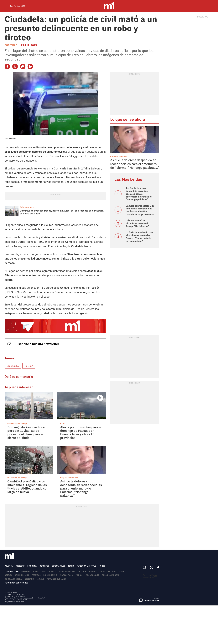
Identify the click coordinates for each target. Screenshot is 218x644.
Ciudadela (13, 366)
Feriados (36, 575)
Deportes (44, 566)
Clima (63, 423)
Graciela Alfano (108, 571)
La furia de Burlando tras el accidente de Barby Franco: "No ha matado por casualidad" (140, 237)
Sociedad (11, 45)
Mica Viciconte (92, 575)
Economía (32, 566)
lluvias (40, 579)
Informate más (27, 207)
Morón (79, 575)
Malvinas (26, 571)
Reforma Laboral (111, 575)
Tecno (71, 566)
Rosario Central (67, 571)
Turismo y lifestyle (86, 566)
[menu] (6, 6)
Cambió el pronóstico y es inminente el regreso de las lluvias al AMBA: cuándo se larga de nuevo (27, 486)
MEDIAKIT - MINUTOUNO (14, 594)
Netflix (8, 575)
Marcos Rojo (66, 575)
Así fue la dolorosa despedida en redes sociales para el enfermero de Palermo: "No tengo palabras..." (135, 164)
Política (9, 566)
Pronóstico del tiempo (17, 423)
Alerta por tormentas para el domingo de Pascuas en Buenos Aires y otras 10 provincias (81, 432)
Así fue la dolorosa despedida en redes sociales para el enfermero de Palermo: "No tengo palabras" (81, 488)
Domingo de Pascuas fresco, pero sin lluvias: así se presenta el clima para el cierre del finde (62, 212)
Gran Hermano (22, 575)
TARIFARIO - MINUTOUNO (15, 596)
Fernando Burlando (57, 579)
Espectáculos (58, 566)
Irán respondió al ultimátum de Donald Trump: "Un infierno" (137, 223)
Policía (29, 366)
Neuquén (93, 571)
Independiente (49, 571)
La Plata (82, 571)
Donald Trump (50, 575)
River (36, 571)
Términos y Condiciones (16, 583)
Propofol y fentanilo (69, 478)
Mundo (102, 566)
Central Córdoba (13, 579)
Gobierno (29, 579)
